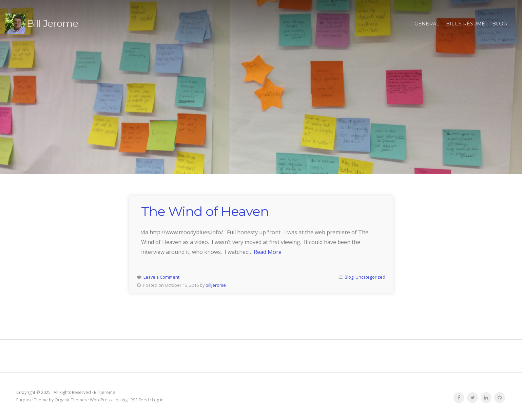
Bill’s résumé (466, 24)
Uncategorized (370, 277)
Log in (158, 400)
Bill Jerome (52, 23)
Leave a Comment (161, 277)
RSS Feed (140, 400)
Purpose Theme (32, 400)
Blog (500, 24)
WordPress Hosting (109, 400)
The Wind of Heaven (205, 211)
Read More (268, 252)
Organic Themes (71, 400)
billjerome (216, 285)
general (427, 24)
